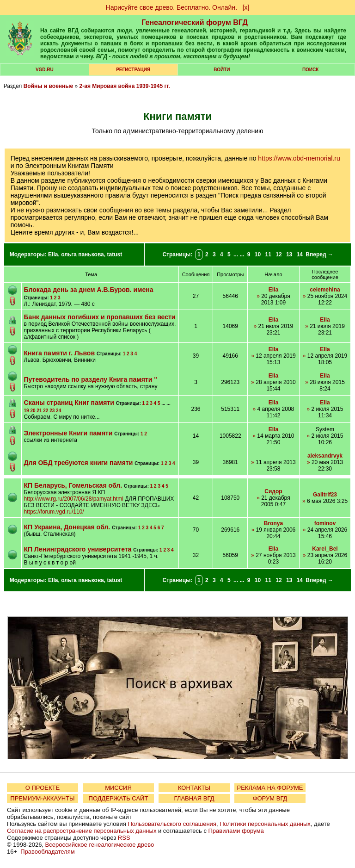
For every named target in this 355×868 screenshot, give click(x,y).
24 (58, 411)
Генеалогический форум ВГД (195, 22)
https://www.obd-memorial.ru (299, 158)
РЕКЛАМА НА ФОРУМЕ (270, 788)
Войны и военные (49, 86)
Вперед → (319, 254)
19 (27, 411)
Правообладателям (47, 852)
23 (52, 411)
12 (278, 254)
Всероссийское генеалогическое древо (100, 845)
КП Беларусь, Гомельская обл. (73, 485)
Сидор (273, 491)
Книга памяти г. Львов (59, 353)
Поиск (310, 70)
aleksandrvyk (325, 456)
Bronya (273, 523)
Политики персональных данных (265, 824)
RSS (124, 838)
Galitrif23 (325, 495)
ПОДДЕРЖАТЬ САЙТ (119, 798)
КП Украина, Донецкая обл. (67, 527)
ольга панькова (83, 254)
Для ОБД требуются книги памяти (79, 463)
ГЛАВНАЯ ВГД (194, 798)
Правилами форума (236, 831)
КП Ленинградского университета (78, 549)
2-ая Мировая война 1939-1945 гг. (125, 86)
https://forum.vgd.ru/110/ (54, 512)
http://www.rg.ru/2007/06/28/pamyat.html (74, 499)
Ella (53, 254)
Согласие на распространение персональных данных (82, 831)
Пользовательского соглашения (172, 824)
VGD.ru (45, 70)
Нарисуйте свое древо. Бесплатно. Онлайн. (172, 7)
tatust (114, 254)
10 (258, 254)
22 (46, 411)
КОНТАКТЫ (194, 788)
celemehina (325, 290)
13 (289, 254)
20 (33, 411)
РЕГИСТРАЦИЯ (133, 70)
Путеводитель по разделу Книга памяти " (91, 379)
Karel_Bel (325, 549)
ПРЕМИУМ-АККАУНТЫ (42, 798)
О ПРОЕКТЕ (43, 788)
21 (39, 411)
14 (300, 254)
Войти (222, 70)
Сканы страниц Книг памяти (69, 403)
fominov (325, 523)
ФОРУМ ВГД (270, 798)
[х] (246, 7)
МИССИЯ (118, 788)
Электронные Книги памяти (68, 433)
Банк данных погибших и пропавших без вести (100, 317)
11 (268, 254)
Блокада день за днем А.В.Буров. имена (89, 290)
